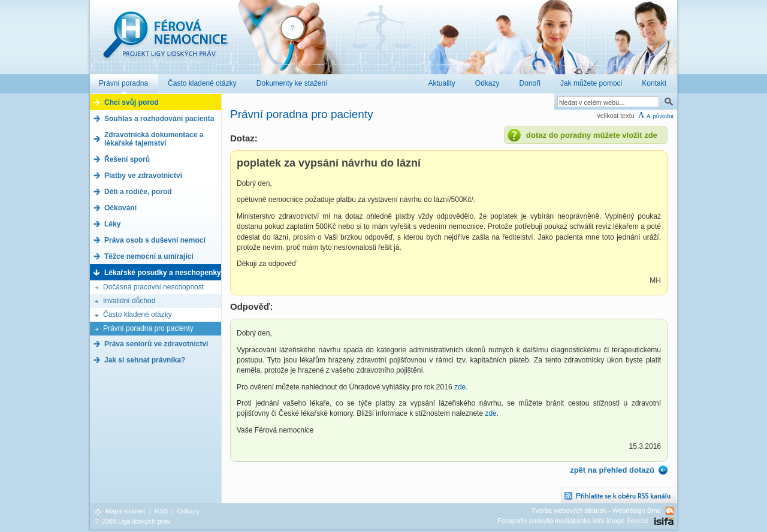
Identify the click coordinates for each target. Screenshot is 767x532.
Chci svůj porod (132, 102)
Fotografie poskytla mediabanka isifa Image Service (573, 521)
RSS (161, 511)
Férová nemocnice (165, 41)
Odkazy (188, 511)
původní (663, 116)
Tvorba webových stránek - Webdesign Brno (596, 510)
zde (460, 387)
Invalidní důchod (129, 301)
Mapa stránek (126, 511)
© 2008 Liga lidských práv (132, 521)
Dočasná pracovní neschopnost (153, 287)
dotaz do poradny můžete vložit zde (592, 135)
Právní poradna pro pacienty (148, 328)
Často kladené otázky (138, 315)
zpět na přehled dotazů (612, 470)
